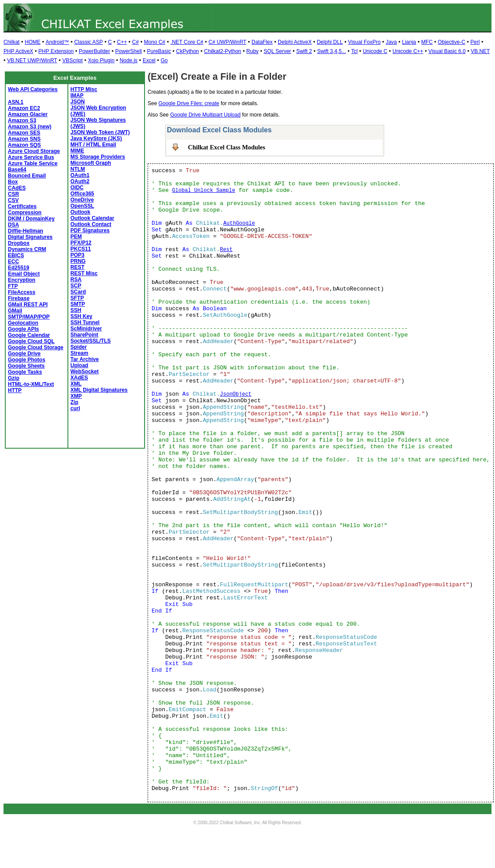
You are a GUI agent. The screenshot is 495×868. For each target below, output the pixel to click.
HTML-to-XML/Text (31, 384)
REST (78, 267)
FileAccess (22, 292)
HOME (32, 42)
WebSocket (85, 372)
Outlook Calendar (92, 218)
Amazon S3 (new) (30, 127)
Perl (475, 42)
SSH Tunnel (85, 322)
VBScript (72, 60)
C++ (122, 42)
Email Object (24, 274)
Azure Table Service (33, 163)
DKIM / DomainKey (31, 219)
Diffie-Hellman (26, 231)
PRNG (78, 261)
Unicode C (375, 51)
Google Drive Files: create (189, 103)
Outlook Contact (91, 224)
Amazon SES (24, 133)
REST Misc (84, 273)
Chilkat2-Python (223, 51)
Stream (80, 353)
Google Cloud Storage (36, 347)
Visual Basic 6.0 (447, 51)
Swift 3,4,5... (332, 51)
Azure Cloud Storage (34, 151)
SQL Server (277, 51)
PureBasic (159, 51)
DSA (13, 225)
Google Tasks (25, 372)
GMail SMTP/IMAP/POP (29, 314)
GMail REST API (28, 305)
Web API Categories (33, 89)
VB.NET (480, 51)
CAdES (17, 188)
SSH (76, 310)
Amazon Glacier (28, 114)
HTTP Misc (84, 89)
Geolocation (23, 323)
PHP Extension (56, 51)
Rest (226, 250)
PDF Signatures (90, 230)
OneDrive (82, 200)
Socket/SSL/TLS (91, 341)
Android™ (57, 42)
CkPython (187, 51)
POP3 (78, 255)
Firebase (19, 298)
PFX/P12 (81, 243)
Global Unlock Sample (204, 191)
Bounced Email (27, 176)
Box (13, 182)
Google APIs (23, 329)
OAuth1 (80, 175)
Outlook (80, 212)
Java (391, 42)
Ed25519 (19, 268)
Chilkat (12, 42)
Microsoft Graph (91, 163)
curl (75, 408)
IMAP (77, 96)
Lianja (409, 42)
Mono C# (155, 42)
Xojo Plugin (101, 60)
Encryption (22, 280)
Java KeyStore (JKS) (96, 138)
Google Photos (27, 360)
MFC (427, 42)
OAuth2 (80, 181)
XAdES (79, 378)
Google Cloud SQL (31, 341)
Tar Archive (85, 359)
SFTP (77, 298)
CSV (13, 200)
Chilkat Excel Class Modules (226, 147)
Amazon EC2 (24, 108)
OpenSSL (82, 206)
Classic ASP (88, 42)
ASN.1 (16, 102)
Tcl (355, 51)
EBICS (16, 255)
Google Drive (24, 354)
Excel (149, 60)
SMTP (78, 304)
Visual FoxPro (364, 42)
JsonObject (236, 394)
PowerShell (129, 51)
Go (164, 60)
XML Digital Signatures (99, 390)
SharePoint (84, 335)
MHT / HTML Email (93, 145)
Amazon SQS (24, 145)
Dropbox (19, 243)
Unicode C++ (408, 51)
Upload (80, 365)
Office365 (82, 194)
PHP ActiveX (18, 51)
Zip (74, 402)
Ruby (252, 51)
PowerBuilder (94, 51)
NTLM (78, 169)
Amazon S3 (22, 120)
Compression (25, 213)
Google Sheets (26, 366)
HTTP (15, 390)
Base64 (17, 170)
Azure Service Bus (31, 157)
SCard (78, 292)
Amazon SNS (24, 139)
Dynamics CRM (27, 249)
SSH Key (81, 316)
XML (76, 384)
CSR (13, 194)
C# (135, 42)
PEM (76, 237)
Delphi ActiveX (295, 42)
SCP (76, 286)
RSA (76, 280)
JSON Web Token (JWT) (100, 132)
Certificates (22, 206)
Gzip (14, 378)
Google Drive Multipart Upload (205, 115)
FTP (13, 286)
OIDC (77, 188)
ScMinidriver (86, 329)
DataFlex (262, 42)
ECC (13, 262)
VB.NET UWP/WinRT (32, 60)
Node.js (129, 60)
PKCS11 (81, 249)
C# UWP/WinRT (227, 42)
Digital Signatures (30, 237)
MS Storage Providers (98, 157)
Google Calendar (29, 335)
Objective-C (451, 42)
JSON (78, 102)
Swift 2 (304, 51)
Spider (79, 347)
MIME (77, 151)
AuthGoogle (239, 223)
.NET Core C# (187, 42)
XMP (76, 396)
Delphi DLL (330, 42)
